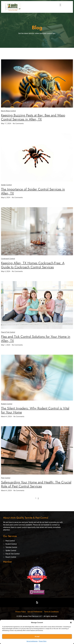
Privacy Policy (43, 641)
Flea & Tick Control (8, 332)
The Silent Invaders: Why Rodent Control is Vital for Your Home (35, 410)
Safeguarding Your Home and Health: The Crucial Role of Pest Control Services (36, 484)
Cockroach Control (8, 259)
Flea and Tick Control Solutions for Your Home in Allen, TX (36, 339)
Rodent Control (7, 404)
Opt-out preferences (32, 641)
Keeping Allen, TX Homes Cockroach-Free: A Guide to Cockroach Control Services (33, 265)
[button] (71, 623)
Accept (37, 637)
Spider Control (6, 185)
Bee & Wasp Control (8, 111)
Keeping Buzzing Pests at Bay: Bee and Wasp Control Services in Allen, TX (33, 117)
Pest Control (6, 478)
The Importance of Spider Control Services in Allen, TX (33, 191)
